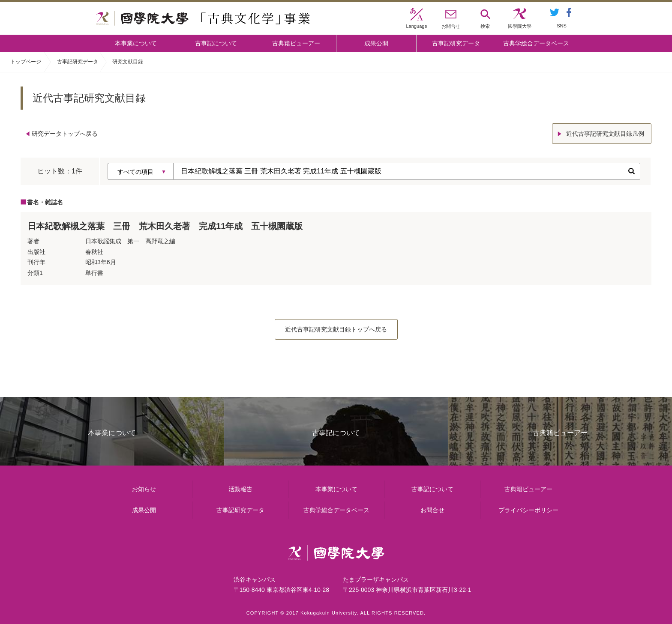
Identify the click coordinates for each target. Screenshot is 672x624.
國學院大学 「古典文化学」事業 (203, 18)
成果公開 (376, 43)
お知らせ (144, 489)
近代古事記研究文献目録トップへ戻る (336, 329)
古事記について (216, 43)
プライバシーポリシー (528, 510)
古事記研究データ (456, 43)
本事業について (136, 43)
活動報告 (240, 489)
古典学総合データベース (536, 43)
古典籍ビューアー (296, 43)
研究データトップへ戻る (65, 134)
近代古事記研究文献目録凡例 (605, 134)
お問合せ (432, 510)
